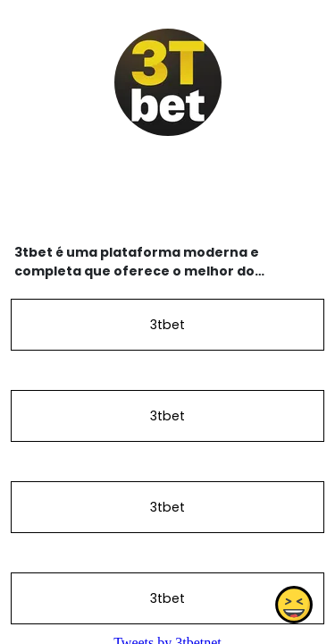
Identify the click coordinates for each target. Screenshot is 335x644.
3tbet (167, 325)
